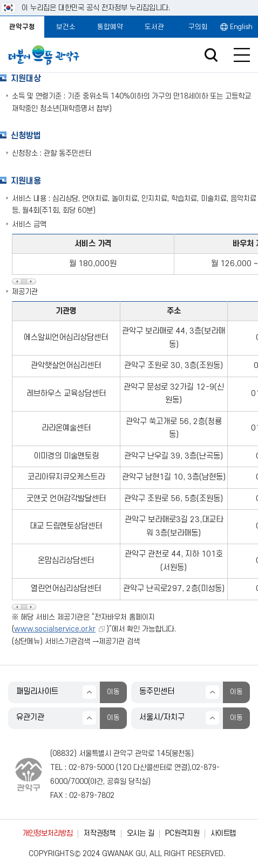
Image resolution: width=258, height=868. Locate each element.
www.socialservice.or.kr (55, 629)
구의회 (198, 27)
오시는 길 (140, 833)
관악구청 (22, 27)
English (241, 27)
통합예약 (110, 27)
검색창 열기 (211, 55)
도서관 (154, 27)
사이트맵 (223, 833)
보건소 (66, 27)
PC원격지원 (182, 833)
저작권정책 (99, 833)
